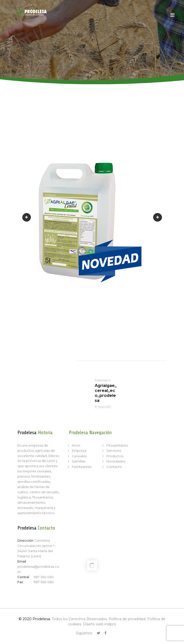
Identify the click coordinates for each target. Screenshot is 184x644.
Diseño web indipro (99, 624)
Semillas (79, 461)
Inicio (76, 445)
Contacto (114, 467)
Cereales (79, 456)
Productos (115, 456)
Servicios (114, 451)
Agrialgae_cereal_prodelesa (28, 217)
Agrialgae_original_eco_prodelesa (160, 217)
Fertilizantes (82, 467)
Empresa (79, 451)
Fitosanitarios (117, 445)
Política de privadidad (127, 619)
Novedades (116, 461)
